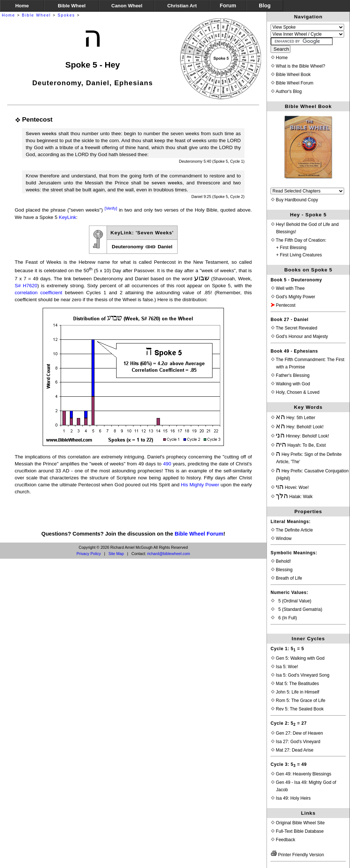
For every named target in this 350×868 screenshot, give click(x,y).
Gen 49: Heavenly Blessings (301, 774)
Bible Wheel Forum (199, 534)
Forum (228, 6)
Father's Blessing (290, 375)
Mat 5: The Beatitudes (295, 684)
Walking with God (290, 384)
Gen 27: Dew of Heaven (297, 733)
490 (167, 464)
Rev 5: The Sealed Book (297, 709)
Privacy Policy (89, 554)
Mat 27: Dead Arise (292, 750)
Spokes (67, 15)
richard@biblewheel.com (169, 554)
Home (8, 15)
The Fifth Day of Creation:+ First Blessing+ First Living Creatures (299, 248)
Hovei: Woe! (290, 487)
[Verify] (111, 208)
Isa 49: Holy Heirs (291, 798)
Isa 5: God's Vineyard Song (300, 675)
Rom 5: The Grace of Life (298, 700)
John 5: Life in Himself (295, 692)
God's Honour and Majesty (299, 336)
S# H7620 (26, 286)
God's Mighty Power (293, 297)
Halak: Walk (292, 497)
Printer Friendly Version (297, 855)
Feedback (283, 840)
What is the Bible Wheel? (298, 66)
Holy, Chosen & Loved (295, 392)
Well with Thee (288, 288)
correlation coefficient (38, 293)
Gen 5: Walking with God (298, 658)
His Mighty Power (200, 485)
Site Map (116, 554)
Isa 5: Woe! (285, 667)
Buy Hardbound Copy (294, 200)
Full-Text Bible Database (297, 831)
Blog (265, 6)
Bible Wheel (37, 15)
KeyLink (67, 217)
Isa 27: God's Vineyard (296, 742)
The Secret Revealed (294, 328)
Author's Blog (286, 91)
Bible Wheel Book (291, 75)
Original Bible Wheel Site (298, 823)
